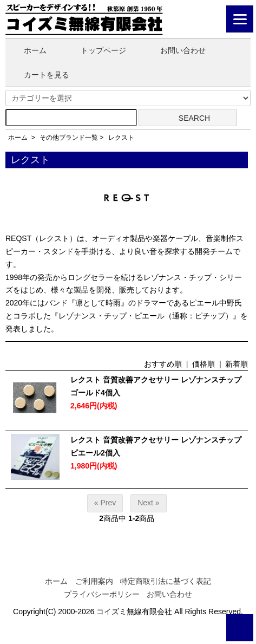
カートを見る (39, 75)
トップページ (96, 50)
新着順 (237, 364)
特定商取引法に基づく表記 (166, 581)
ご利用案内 (94, 581)
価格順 (204, 364)
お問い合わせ (175, 50)
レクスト (121, 138)
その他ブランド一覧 (69, 138)
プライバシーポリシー (102, 594)
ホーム (27, 50)
